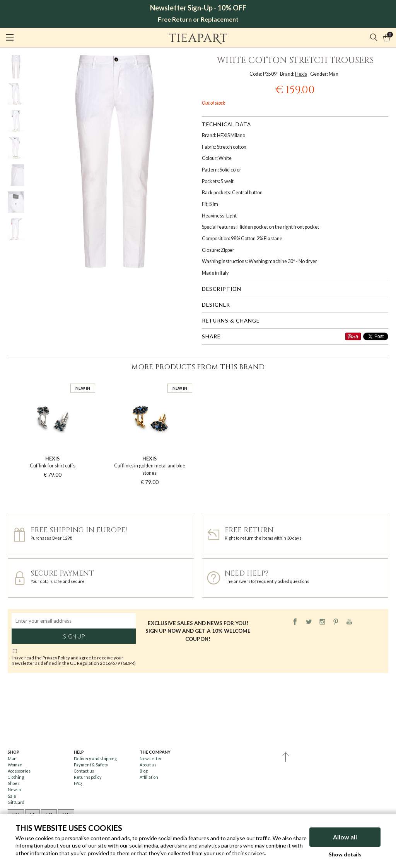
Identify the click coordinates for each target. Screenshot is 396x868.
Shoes (14, 783)
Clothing (16, 777)
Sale (12, 796)
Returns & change (231, 321)
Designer (216, 305)
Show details (345, 854)
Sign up (74, 636)
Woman (15, 765)
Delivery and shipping (95, 758)
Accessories (19, 771)
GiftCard (16, 802)
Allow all (345, 837)
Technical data (226, 124)
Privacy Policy (56, 657)
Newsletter (151, 758)
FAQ (78, 783)
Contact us (84, 771)
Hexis (301, 74)
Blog (144, 771)
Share (211, 336)
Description (222, 289)
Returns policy (88, 777)
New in (15, 789)
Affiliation (149, 777)
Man (12, 758)
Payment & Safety (91, 765)
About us (148, 765)
